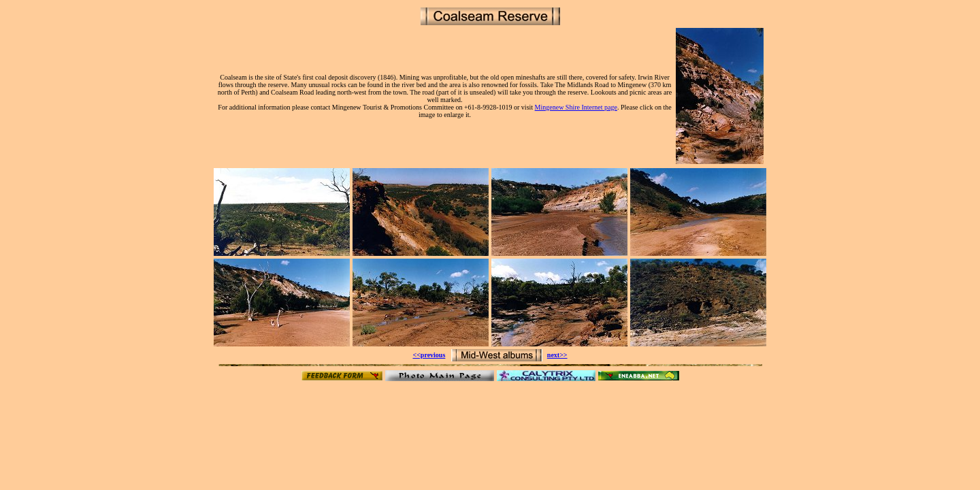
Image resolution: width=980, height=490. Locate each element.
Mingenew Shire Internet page (576, 107)
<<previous (429, 355)
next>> (557, 355)
